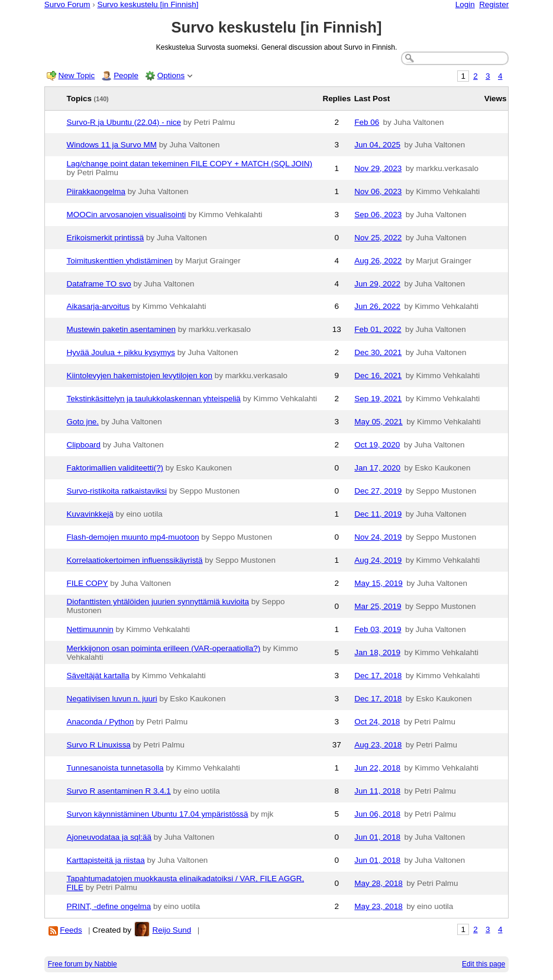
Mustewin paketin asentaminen (122, 329)
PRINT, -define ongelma (109, 906)
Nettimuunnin (90, 629)
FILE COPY (88, 583)
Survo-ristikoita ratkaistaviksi (117, 491)
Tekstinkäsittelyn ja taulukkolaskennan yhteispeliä (154, 399)
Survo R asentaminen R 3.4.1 (119, 791)
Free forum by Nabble (83, 964)
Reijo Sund (172, 930)
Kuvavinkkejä (90, 514)
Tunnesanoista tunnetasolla (115, 768)
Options (171, 75)
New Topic (77, 75)
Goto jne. (83, 422)
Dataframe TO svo (99, 284)
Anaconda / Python (101, 722)
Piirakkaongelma (96, 191)
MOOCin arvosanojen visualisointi (127, 215)
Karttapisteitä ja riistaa (106, 860)
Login (465, 4)
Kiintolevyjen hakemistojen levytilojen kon (140, 375)
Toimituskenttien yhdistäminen (120, 261)
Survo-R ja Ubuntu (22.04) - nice (124, 122)
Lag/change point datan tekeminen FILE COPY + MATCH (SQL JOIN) (190, 164)
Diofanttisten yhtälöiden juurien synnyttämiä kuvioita (158, 602)
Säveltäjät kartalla (98, 676)
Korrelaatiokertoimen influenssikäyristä (135, 560)
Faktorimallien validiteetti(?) (115, 468)
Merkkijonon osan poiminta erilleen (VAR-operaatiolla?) (164, 648)
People (126, 75)
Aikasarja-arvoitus (98, 306)
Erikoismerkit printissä (106, 238)
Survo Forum (67, 4)
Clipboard (84, 445)
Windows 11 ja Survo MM (112, 145)
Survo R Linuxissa (99, 745)
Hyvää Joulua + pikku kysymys (121, 352)
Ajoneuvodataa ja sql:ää (109, 837)
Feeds (71, 930)
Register (494, 4)
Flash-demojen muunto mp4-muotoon (133, 537)
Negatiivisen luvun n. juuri (112, 699)
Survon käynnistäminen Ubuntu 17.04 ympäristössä (158, 814)
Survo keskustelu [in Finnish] (148, 4)
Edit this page (484, 964)
